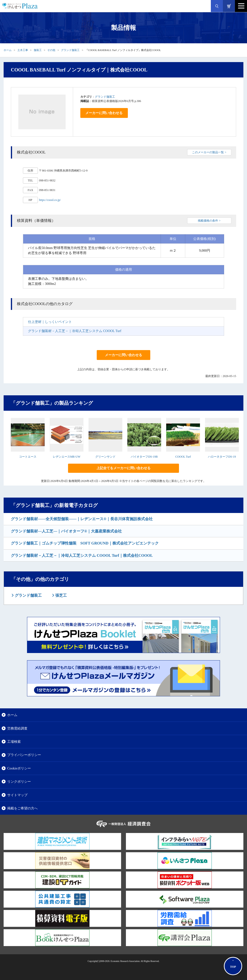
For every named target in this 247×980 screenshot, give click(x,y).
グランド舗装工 (70, 50)
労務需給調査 (17, 728)
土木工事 (23, 50)
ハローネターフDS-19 (222, 457)
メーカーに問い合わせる (104, 113)
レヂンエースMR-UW (67, 457)
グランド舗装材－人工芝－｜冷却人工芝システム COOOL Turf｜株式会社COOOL (82, 555)
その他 (51, 50)
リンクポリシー (19, 781)
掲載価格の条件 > (209, 221)
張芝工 (61, 595)
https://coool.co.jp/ (50, 200)
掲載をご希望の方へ (22, 808)
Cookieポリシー (19, 768)
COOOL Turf (183, 457)
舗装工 (38, 50)
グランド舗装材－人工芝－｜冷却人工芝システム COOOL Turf (75, 331)
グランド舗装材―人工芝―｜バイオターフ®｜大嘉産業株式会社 (66, 531)
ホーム (8, 50)
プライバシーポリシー (24, 755)
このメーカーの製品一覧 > (209, 152)
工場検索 (14, 742)
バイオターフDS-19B (144, 457)
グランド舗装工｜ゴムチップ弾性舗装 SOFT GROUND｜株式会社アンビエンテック (85, 543)
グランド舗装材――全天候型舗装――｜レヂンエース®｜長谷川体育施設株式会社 (82, 519)
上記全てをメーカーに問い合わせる (123, 468)
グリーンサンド (105, 457)
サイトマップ (17, 795)
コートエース (28, 457)
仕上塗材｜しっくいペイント (50, 322)
